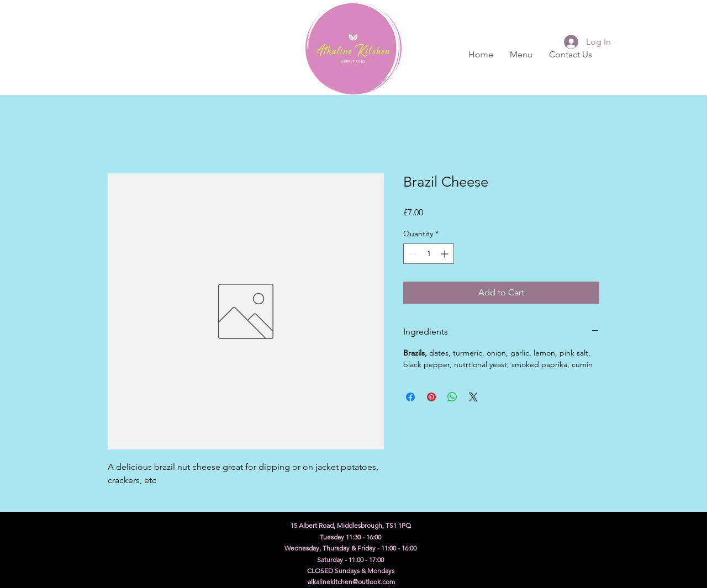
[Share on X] (473, 397)
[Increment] (445, 254)
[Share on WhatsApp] (452, 397)
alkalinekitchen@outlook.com (351, 582)
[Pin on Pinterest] (431, 397)
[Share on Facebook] (410, 397)
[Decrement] (412, 254)
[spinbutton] (429, 254)
